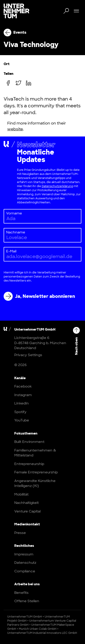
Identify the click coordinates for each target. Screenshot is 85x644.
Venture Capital (27, 511)
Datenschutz (25, 563)
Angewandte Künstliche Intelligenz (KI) (35, 483)
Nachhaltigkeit (27, 503)
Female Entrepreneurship (36, 472)
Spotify (20, 412)
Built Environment (29, 442)
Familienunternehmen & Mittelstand (35, 453)
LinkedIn (22, 403)
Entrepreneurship (29, 464)
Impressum (24, 554)
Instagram (23, 395)
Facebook (23, 386)
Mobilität (21, 494)
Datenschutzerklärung (57, 186)
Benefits (21, 593)
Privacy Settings (28, 355)
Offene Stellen (27, 601)
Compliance (25, 571)
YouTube (22, 420)
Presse (20, 533)
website (15, 129)
